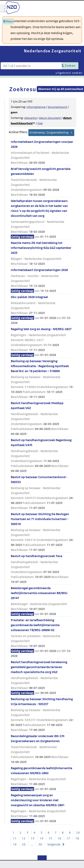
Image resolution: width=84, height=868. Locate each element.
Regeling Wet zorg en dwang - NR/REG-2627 (42, 342)
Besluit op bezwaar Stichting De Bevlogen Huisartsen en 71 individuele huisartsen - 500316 (42, 532)
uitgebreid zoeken (69, 73)
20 (24, 844)
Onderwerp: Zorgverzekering (49, 132)
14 (41, 838)
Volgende (54, 844)
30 (40, 844)
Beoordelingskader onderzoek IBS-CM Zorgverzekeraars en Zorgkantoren (42, 749)
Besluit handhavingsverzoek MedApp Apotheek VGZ (42, 419)
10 (78, 833)
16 (59, 838)
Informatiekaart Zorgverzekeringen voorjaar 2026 (42, 152)
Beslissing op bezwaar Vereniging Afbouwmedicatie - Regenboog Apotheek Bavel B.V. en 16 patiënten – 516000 (42, 379)
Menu (9, 21)
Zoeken (70, 66)
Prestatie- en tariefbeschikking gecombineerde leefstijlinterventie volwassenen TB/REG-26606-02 (42, 638)
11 (15, 838)
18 (77, 838)
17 (68, 838)
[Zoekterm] (31, 66)
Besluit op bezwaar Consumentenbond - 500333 (42, 493)
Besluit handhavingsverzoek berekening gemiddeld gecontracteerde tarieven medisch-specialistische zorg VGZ (42, 678)
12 (24, 838)
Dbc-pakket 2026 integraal (42, 310)
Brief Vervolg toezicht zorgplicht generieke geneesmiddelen (42, 182)
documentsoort (57, 107)
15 (50, 838)
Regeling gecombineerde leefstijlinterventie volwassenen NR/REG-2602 (42, 779)
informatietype (36, 107)
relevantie (30, 118)
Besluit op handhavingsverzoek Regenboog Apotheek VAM (42, 456)
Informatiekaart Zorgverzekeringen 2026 (42, 281)
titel (40, 123)
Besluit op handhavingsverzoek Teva (42, 569)
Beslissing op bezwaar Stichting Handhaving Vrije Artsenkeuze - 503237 (42, 715)
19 (15, 844)
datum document (50, 118)
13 (33, 838)
